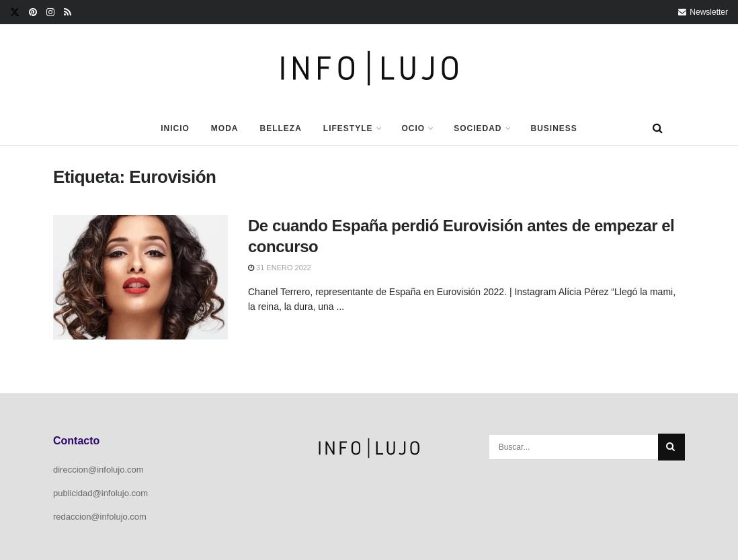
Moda (225, 128)
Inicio (175, 128)
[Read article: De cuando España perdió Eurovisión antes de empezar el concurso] (140, 278)
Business (554, 128)
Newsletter (703, 12)
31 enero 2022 (280, 268)
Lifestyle (348, 128)
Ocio (414, 128)
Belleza (280, 128)
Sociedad (478, 128)
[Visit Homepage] (369, 68)
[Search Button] (658, 128)
